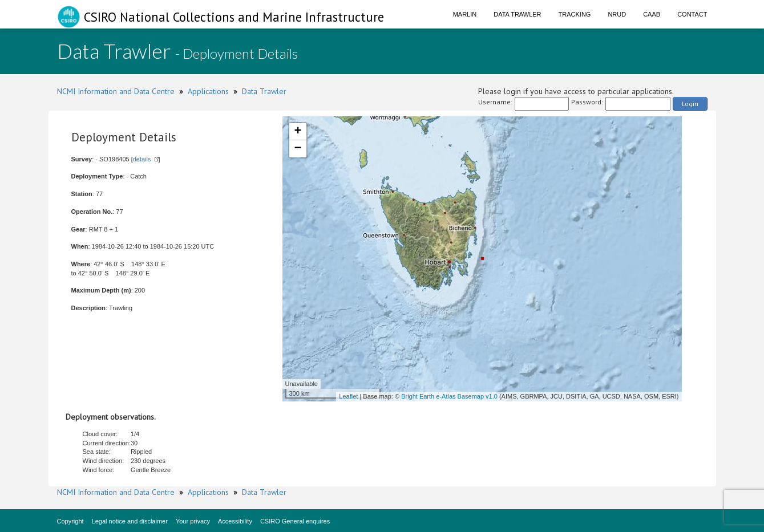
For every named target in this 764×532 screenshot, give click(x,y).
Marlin (465, 14)
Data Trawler (517, 14)
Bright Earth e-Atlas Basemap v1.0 (449, 396)
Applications (208, 91)
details (142, 159)
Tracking (575, 14)
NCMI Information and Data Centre (116, 91)
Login (690, 103)
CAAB (652, 14)
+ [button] (298, 132)
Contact (692, 14)
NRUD (617, 14)
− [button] (298, 149)
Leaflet (348, 396)
